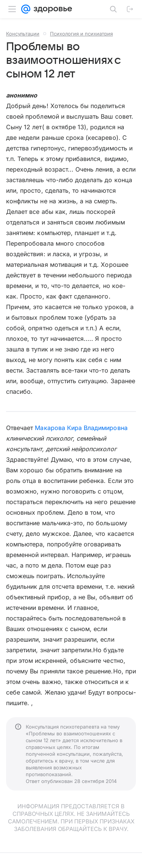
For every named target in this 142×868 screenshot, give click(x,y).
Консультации (23, 34)
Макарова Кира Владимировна (81, 428)
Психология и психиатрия (81, 34)
